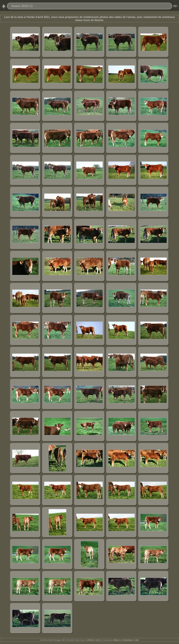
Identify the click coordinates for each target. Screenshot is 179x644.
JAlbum (116, 640)
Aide (137, 640)
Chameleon (128, 640)
